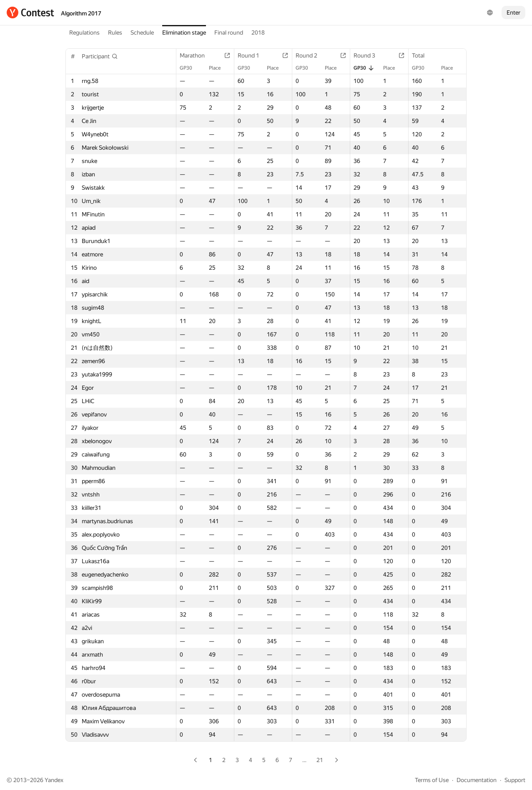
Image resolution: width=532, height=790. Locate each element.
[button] (100, 56)
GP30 (190, 68)
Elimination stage (184, 33)
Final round (229, 33)
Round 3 (369, 55)
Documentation (477, 780)
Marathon (196, 55)
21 (320, 760)
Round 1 (253, 55)
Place (219, 68)
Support (515, 780)
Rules (115, 33)
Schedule (142, 33)
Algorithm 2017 (81, 13)
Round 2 (311, 55)
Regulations (84, 33)
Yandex (54, 780)
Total (422, 55)
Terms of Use (432, 780)
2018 (258, 33)
